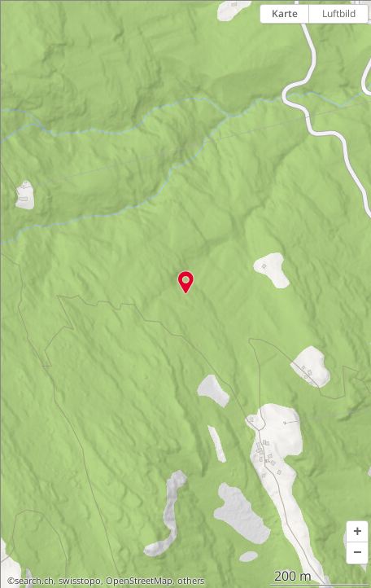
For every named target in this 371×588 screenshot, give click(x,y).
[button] (357, 532)
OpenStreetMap (139, 581)
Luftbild (339, 13)
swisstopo (80, 581)
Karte (285, 13)
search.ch (34, 581)
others (191, 581)
